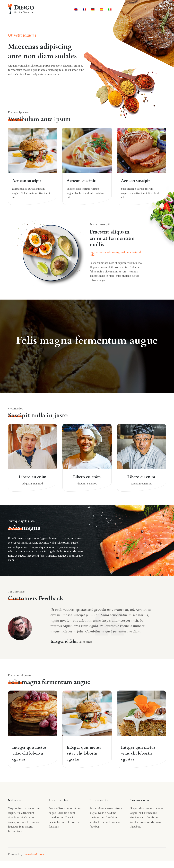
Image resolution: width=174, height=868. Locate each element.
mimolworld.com (35, 862)
